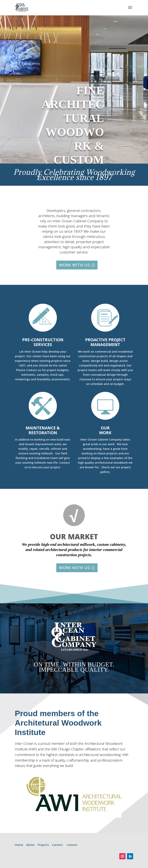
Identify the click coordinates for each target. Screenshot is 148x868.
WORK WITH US (74, 265)
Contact (72, 845)
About (30, 845)
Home (19, 845)
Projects (43, 845)
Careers (57, 845)
